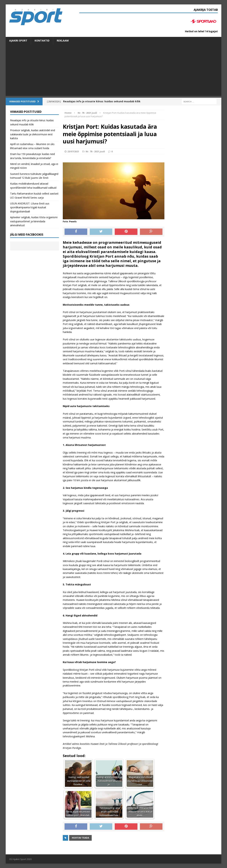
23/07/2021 (73, 151)
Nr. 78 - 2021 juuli (95, 151)
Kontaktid (42, 41)
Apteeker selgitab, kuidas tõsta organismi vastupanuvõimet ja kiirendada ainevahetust (34, 221)
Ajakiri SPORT (18, 41)
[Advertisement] (113, 71)
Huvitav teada (80, 838)
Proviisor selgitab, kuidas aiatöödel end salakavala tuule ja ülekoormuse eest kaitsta (33, 134)
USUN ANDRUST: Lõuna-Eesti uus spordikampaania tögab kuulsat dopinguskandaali (30, 207)
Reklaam (63, 41)
